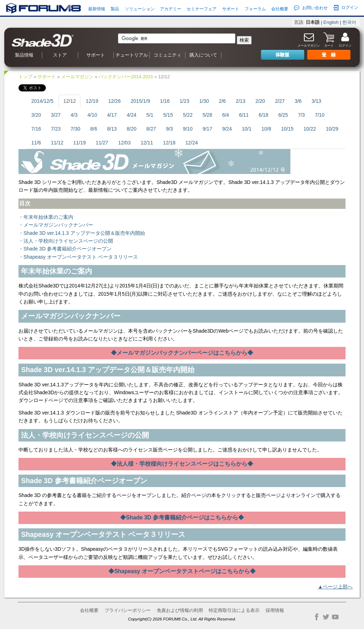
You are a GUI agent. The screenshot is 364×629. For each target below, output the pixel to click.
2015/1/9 (140, 101)
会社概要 (280, 9)
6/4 (226, 115)
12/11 (147, 143)
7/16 (36, 129)
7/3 (301, 115)
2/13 (240, 101)
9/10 (188, 129)
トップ (25, 77)
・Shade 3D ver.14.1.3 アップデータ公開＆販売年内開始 (82, 233)
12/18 (169, 143)
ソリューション (140, 9)
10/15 (287, 129)
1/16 (165, 101)
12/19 (92, 101)
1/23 (184, 101)
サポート (231, 9)
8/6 (94, 129)
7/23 (56, 129)
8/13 (112, 129)
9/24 (227, 129)
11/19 (79, 143)
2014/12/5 (42, 101)
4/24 (131, 115)
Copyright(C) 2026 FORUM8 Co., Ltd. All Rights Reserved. (182, 619)
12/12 (69, 101)
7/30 (76, 129)
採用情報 (275, 610)
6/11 (244, 115)
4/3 (74, 115)
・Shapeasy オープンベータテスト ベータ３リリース (78, 257)
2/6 (222, 101)
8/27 (151, 129)
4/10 (92, 115)
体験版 (282, 55)
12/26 (114, 101)
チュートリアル (132, 55)
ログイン (346, 8)
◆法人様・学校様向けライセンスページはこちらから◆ (182, 464)
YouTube (335, 617)
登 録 (329, 55)
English (331, 22)
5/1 (150, 115)
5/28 (207, 115)
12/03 (124, 143)
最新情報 (97, 9)
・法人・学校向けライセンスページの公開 (66, 241)
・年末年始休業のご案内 (46, 217)
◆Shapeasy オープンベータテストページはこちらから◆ (182, 571)
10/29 (332, 129)
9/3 (169, 129)
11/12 (57, 143)
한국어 (349, 22)
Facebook (317, 617)
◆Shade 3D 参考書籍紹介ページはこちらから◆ (182, 517)
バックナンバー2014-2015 (126, 77)
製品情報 (24, 55)
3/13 (316, 101)
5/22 (188, 115)
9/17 (207, 129)
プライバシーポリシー (128, 610)
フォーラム (255, 9)
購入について (203, 55)
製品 (115, 9)
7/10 (320, 115)
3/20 (36, 115)
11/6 (36, 143)
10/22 (310, 129)
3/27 (56, 115)
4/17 (112, 115)
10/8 (266, 129)
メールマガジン (77, 77)
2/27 (280, 101)
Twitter (326, 617)
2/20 (260, 101)
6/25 (283, 115)
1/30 (204, 101)
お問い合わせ (311, 8)
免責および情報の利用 (180, 610)
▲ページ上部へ (335, 587)
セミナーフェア (202, 9)
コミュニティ (167, 55)
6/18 (264, 115)
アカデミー (171, 9)
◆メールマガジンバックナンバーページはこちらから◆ (182, 353)
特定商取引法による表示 (234, 610)
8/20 (131, 129)
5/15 (168, 115)
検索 (244, 40)
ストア (60, 55)
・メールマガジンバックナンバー (56, 225)
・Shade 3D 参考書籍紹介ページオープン (65, 249)
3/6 (298, 101)
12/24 (192, 143)
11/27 (102, 143)
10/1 (247, 129)
